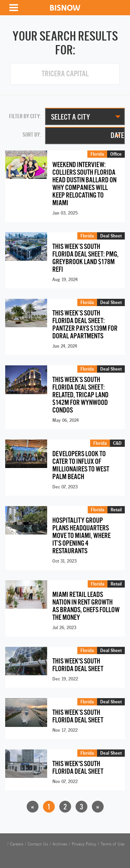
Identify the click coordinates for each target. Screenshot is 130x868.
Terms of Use (112, 844)
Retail (116, 510)
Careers (17, 844)
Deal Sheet (111, 236)
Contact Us (38, 844)
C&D (117, 443)
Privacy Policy (84, 844)
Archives (60, 844)
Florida (97, 154)
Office (116, 154)
